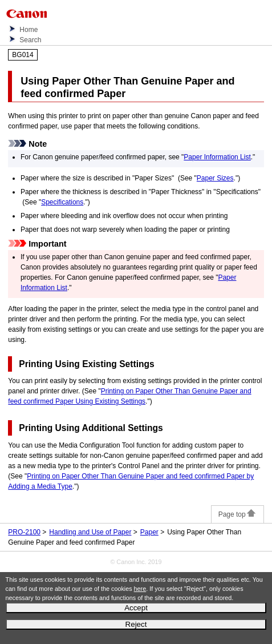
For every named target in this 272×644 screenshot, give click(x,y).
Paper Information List (217, 157)
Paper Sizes (215, 178)
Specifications (62, 202)
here (140, 589)
